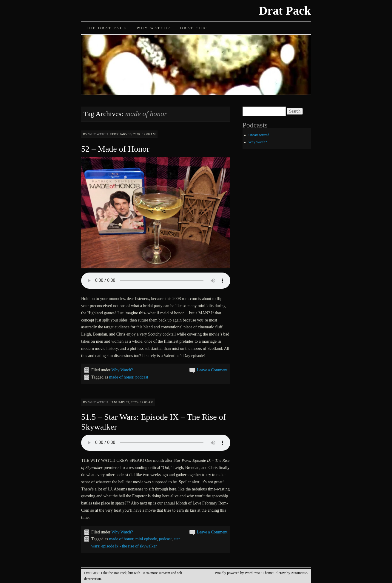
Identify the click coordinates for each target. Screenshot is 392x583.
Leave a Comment (212, 370)
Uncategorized (259, 135)
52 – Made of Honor (115, 149)
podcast (142, 377)
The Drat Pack (107, 28)
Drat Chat (195, 28)
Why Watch (98, 134)
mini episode (146, 539)
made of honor (121, 377)
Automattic (299, 573)
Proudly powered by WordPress (237, 573)
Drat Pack (285, 11)
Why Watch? (154, 28)
